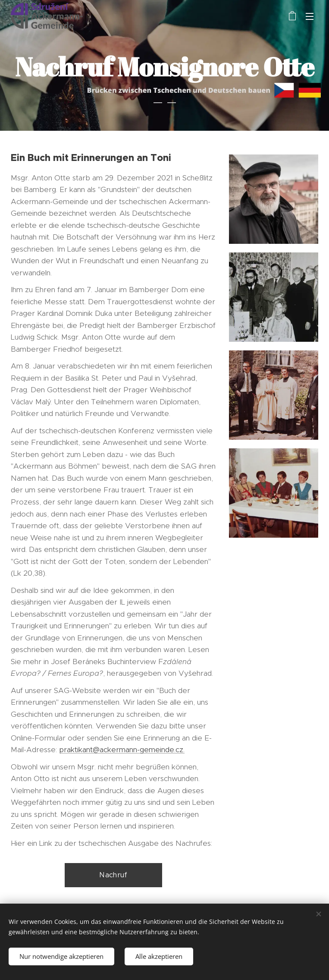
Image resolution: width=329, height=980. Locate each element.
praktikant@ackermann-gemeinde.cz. (122, 750)
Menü (310, 16)
